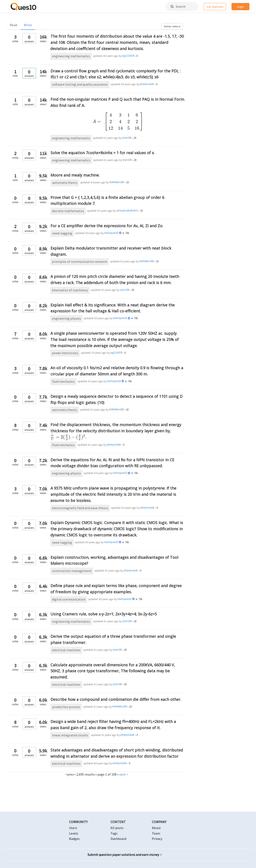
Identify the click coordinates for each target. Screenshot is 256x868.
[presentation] (118, 121)
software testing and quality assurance (80, 84)
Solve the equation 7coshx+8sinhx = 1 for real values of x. (103, 153)
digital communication (69, 599)
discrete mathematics (68, 211)
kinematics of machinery (70, 290)
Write (28, 25)
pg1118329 (128, 56)
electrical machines (66, 650)
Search (178, 6)
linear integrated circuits (70, 735)
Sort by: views (172, 26)
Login (240, 7)
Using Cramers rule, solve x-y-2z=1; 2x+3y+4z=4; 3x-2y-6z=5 (104, 614)
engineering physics (66, 318)
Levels (74, 833)
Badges (74, 839)
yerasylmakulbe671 (127, 211)
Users (73, 828)
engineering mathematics (71, 56)
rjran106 (127, 138)
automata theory (65, 183)
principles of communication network (80, 262)
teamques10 (111, 233)
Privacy (157, 839)
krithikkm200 (117, 182)
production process (66, 707)
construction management (72, 571)
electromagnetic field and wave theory (80, 508)
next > (124, 774)
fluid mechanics (63, 381)
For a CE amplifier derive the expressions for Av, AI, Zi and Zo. (107, 226)
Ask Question (215, 7)
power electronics (65, 353)
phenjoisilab (147, 84)
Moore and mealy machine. (75, 175)
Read (13, 25)
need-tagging (62, 233)
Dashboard (118, 839)
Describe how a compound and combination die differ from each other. (116, 699)
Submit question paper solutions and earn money (125, 855)
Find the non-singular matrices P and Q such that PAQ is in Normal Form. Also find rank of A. (118, 114)
